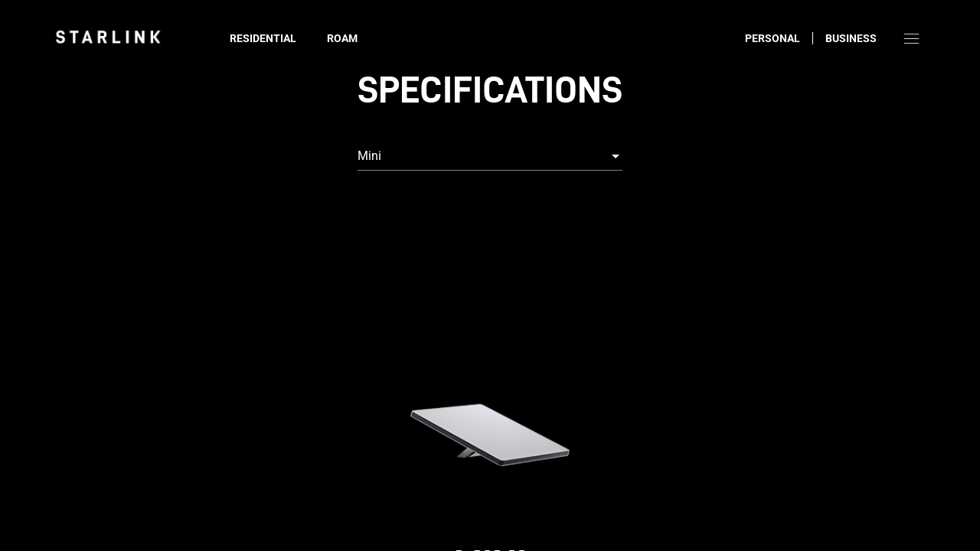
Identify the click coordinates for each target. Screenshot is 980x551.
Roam (342, 38)
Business (851, 38)
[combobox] (490, 156)
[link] (108, 37)
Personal (773, 38)
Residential (263, 38)
